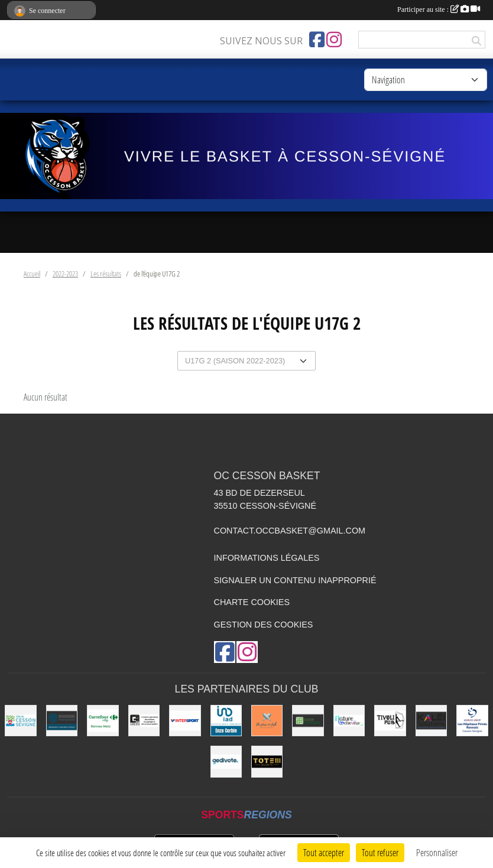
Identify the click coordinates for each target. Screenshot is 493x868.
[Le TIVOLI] (390, 721)
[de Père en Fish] (267, 721)
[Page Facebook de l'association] (317, 40)
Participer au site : (439, 9)
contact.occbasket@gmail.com (290, 531)
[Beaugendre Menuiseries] (62, 721)
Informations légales (267, 558)
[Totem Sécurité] (267, 761)
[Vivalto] (472, 721)
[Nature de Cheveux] (349, 721)
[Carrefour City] (103, 721)
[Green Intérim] (144, 721)
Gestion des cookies (264, 625)
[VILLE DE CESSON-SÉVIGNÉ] (20, 721)
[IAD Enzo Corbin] (226, 721)
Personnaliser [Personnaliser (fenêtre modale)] (437, 852)
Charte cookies (252, 602)
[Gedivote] (226, 761)
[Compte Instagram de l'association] (334, 40)
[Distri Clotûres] (308, 721)
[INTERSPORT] (185, 721)
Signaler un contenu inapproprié (295, 580)
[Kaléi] (431, 721)
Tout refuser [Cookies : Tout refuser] (380, 852)
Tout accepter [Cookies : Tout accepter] (324, 852)
